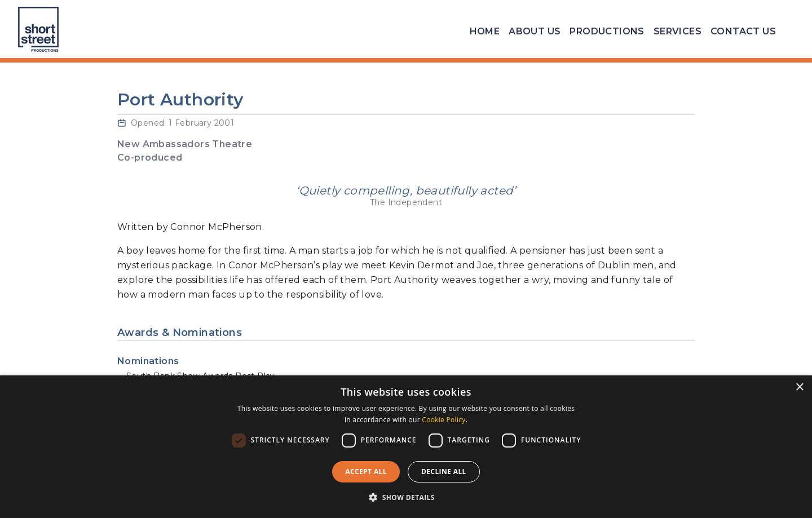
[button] (406, 498)
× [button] (799, 388)
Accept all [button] (366, 471)
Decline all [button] (444, 471)
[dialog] (406, 447)
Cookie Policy (443, 420)
